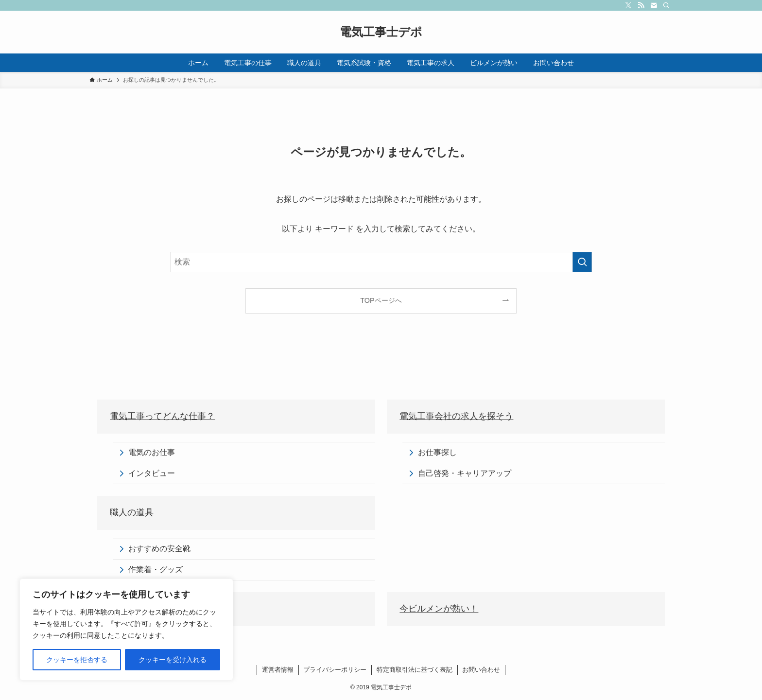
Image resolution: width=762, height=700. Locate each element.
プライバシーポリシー (335, 670)
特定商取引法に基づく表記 (415, 670)
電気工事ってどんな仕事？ (162, 416)
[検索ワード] (381, 262)
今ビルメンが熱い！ (439, 609)
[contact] (654, 5)
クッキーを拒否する (77, 660)
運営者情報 (278, 670)
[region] (126, 630)
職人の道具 (132, 512)
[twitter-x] (628, 5)
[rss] (641, 5)
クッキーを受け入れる (173, 660)
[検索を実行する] (582, 262)
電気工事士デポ (381, 32)
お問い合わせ (481, 670)
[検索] (666, 5)
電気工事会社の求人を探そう (456, 416)
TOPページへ (381, 300)
